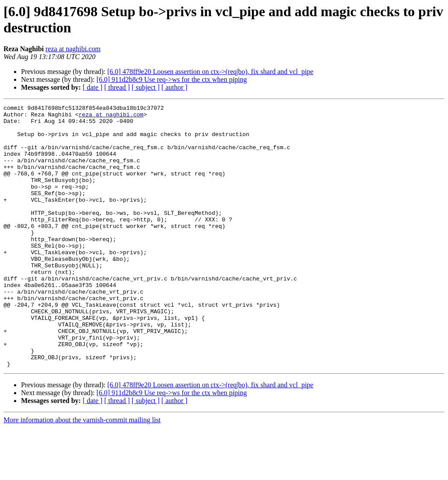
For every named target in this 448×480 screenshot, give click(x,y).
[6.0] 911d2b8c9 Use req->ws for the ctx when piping (171, 79)
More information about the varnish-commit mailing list (82, 472)
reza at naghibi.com (73, 49)
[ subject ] (146, 87)
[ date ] (93, 87)
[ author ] (175, 87)
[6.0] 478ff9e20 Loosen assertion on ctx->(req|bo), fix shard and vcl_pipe (210, 72)
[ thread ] (117, 87)
